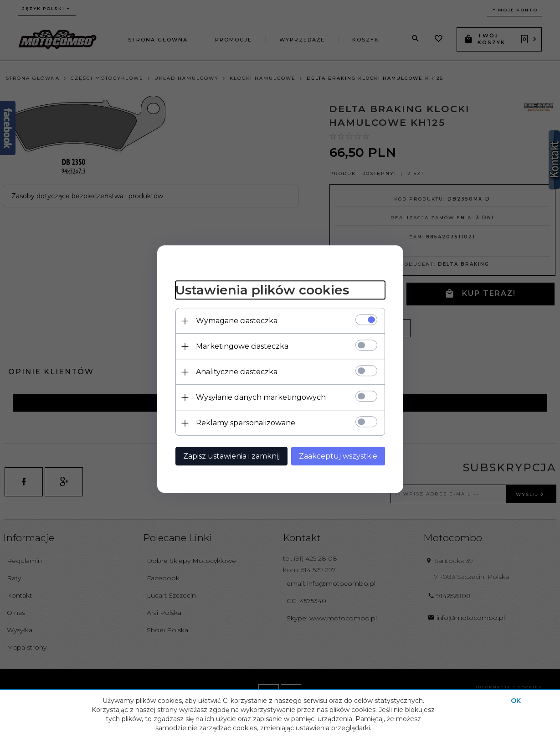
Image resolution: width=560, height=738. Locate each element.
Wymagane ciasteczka (237, 321)
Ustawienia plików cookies (262, 290)
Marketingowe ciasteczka (242, 346)
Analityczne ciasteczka (237, 372)
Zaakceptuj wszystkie (338, 456)
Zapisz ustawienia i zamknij (231, 456)
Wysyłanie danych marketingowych (261, 397)
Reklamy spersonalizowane (246, 423)
